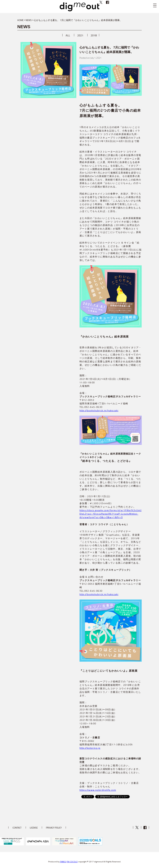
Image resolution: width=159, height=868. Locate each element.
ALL (68, 35)
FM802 (63, 862)
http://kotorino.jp (90, 748)
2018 (94, 35)
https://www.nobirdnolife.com (98, 790)
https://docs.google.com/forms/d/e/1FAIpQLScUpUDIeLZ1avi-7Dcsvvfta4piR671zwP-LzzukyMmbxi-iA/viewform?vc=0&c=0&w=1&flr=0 (110, 514)
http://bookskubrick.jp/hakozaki (99, 410)
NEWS (29, 20)
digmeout (79, 7)
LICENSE (34, 828)
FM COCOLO (72, 862)
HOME (20, 20)
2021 (80, 35)
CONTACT (17, 828)
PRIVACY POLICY (54, 828)
